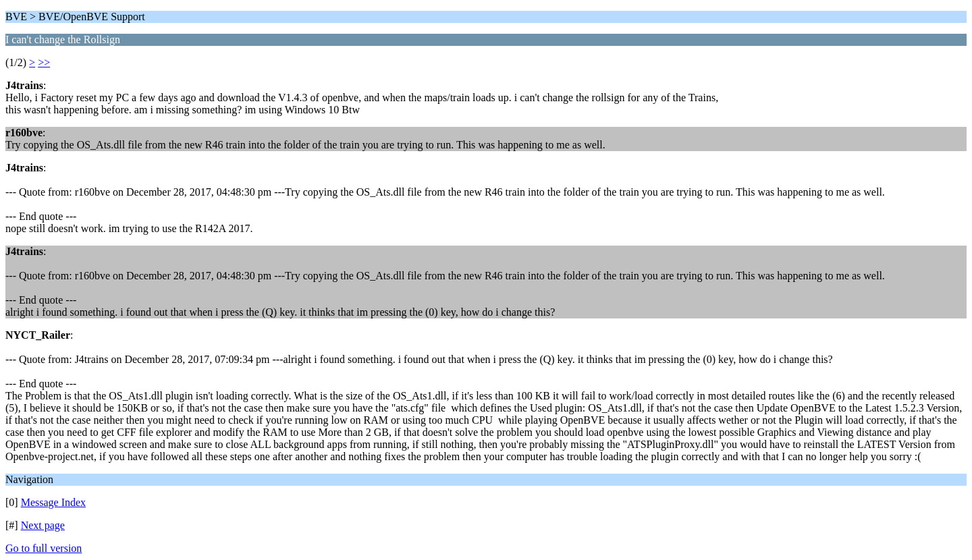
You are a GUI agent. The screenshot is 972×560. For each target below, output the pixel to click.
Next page (43, 525)
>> (44, 62)
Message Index (53, 502)
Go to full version (44, 548)
